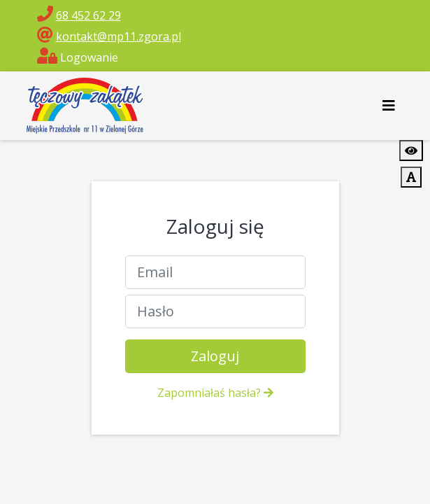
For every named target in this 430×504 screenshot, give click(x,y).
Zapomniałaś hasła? (215, 393)
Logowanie (78, 57)
